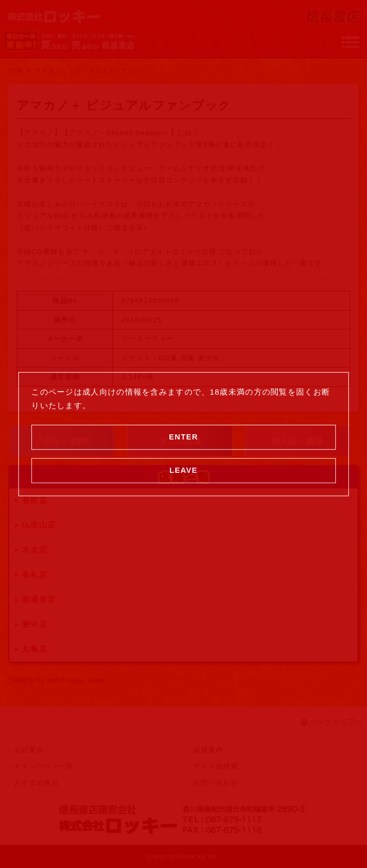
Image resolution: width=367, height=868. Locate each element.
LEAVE (184, 470)
